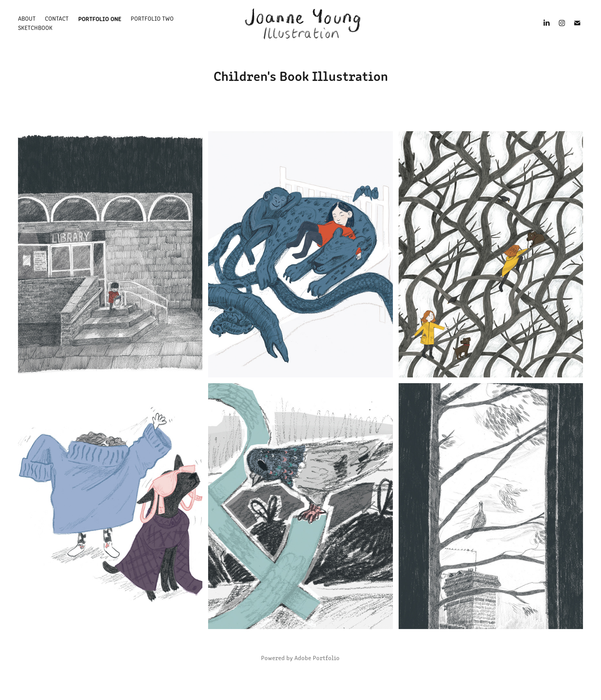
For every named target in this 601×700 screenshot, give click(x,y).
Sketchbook (35, 27)
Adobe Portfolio (317, 658)
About (27, 18)
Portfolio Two (152, 18)
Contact (57, 18)
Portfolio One (100, 18)
